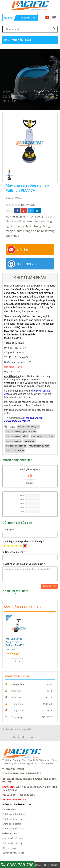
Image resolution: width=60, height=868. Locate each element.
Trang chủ (39, 91)
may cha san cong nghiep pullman (21, 431)
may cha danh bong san (29, 427)
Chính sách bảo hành (13, 829)
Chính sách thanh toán (14, 814)
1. (8, 530)
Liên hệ (22, 250)
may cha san (30, 441)
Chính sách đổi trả (12, 824)
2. (23, 541)
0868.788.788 (28, 18)
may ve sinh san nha (15, 450)
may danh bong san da (16, 446)
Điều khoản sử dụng (13, 838)
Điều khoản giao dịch (13, 843)
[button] (4, 546)
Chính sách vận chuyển (14, 819)
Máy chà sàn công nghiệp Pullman (24, 286)
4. (24, 564)
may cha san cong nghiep (17, 436)
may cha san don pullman (43, 436)
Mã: (13, 649)
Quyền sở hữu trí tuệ (13, 853)
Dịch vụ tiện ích (10, 848)
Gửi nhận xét (49, 586)
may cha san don (13, 441)
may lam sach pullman (39, 446)
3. (14, 552)
